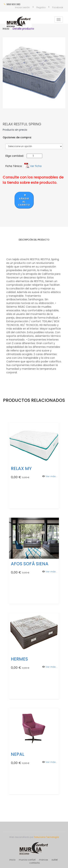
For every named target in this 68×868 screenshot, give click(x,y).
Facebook (58, 7)
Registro (41, 7)
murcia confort (27, 860)
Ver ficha (36, 166)
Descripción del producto (34, 240)
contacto (35, 863)
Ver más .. (51, 476)
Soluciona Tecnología (47, 837)
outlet (55, 860)
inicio (12, 860)
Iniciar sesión (22, 7)
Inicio (6, 29)
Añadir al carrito (24, 200)
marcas (44, 860)
